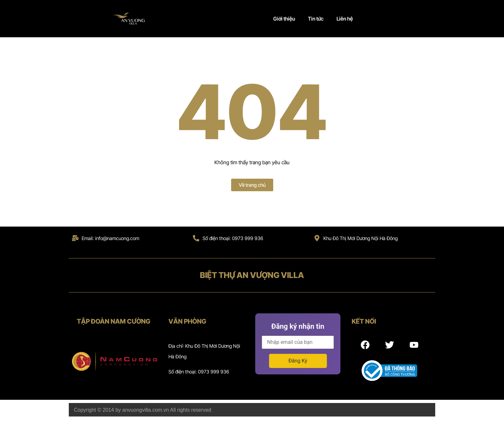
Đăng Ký (298, 361)
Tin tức (316, 19)
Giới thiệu (284, 19)
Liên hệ (345, 19)
